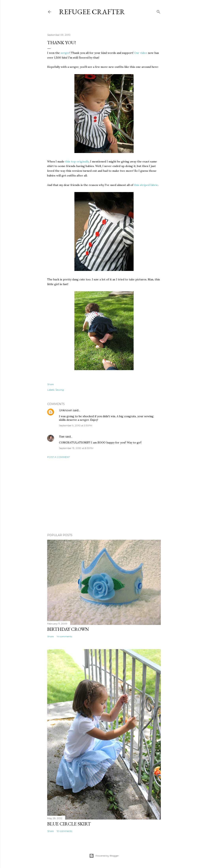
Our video (141, 53)
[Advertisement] (104, 496)
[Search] (158, 11)
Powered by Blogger (104, 856)
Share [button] (50, 384)
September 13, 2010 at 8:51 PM (76, 448)
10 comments (64, 831)
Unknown (66, 410)
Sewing (60, 390)
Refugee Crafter (92, 12)
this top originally (77, 161)
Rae (62, 437)
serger (65, 53)
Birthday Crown (68, 629)
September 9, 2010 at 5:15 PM (76, 425)
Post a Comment (59, 457)
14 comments (64, 636)
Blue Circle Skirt (69, 824)
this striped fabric (146, 185)
